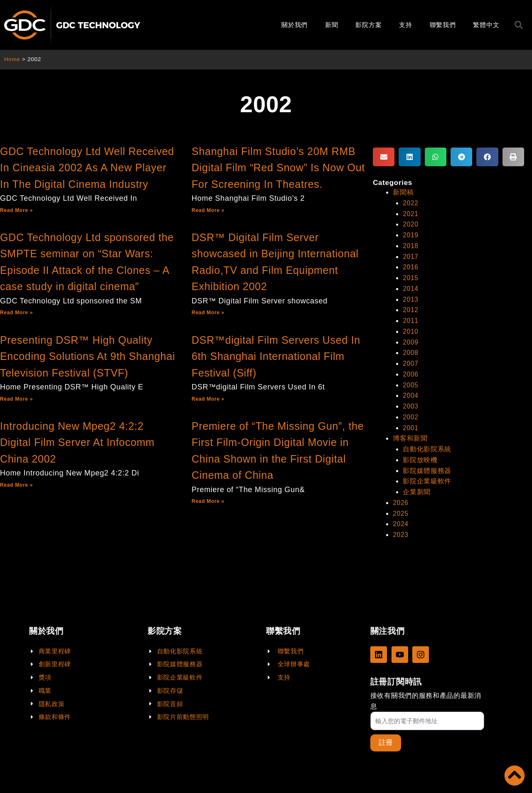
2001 (411, 423)
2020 (411, 224)
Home (12, 59)
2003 (411, 402)
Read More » (16, 210)
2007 (411, 360)
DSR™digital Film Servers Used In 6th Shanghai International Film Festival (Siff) (276, 356)
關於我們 (294, 25)
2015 (411, 276)
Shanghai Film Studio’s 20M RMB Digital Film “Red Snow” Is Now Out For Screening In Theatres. (278, 168)
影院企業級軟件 (427, 476)
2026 (401, 497)
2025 (401, 507)
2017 (411, 255)
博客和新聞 (410, 434)
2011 (411, 318)
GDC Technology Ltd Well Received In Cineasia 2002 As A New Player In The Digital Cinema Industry (87, 168)
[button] (384, 157)
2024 (401, 518)
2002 (411, 413)
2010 (411, 329)
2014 (411, 287)
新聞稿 (403, 192)
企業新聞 (417, 486)
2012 (411, 308)
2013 (411, 297)
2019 (411, 234)
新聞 (331, 25)
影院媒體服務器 (427, 465)
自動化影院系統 (427, 445)
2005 (411, 381)
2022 (411, 203)
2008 (411, 350)
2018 (411, 245)
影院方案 (368, 25)
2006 (411, 371)
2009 (411, 339)
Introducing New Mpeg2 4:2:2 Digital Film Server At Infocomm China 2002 (77, 442)
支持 (405, 25)
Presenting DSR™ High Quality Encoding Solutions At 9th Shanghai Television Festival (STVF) (87, 356)
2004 (411, 392)
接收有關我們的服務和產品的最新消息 (426, 701)
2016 (411, 266)
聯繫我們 (443, 25)
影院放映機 (420, 455)
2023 (401, 528)
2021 (411, 213)
